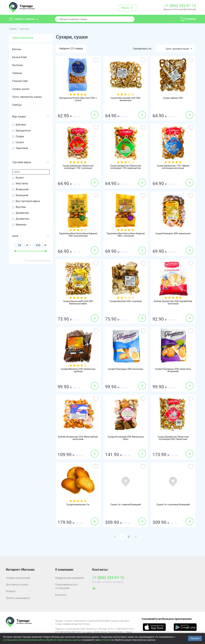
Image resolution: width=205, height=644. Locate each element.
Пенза (125, 8)
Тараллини (22, 148)
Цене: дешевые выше (177, 49)
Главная (14, 29)
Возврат (11, 591)
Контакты (61, 595)
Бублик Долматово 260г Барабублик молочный (173, 303)
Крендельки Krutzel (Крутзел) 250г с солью (78, 100)
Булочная (27, 29)
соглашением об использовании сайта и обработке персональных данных (42, 640)
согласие (106, 640)
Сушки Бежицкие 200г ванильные (173, 235)
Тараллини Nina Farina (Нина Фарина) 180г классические (78, 235)
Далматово (22, 213)
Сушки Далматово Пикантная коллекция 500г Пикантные (173, 439)
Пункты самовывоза (18, 598)
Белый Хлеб (19, 57)
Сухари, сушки (21, 89)
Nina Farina (22, 184)
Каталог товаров (24, 19)
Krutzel (20, 178)
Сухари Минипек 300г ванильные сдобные (78, 371)
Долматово (22, 219)
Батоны (17, 49)
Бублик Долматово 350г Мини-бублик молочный (78, 439)
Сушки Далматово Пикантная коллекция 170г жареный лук (126, 168)
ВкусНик (21, 207)
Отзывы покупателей (18, 578)
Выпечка (17, 65)
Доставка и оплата (17, 585)
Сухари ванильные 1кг (78, 505)
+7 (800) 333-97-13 (180, 6)
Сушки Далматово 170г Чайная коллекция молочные (173, 168)
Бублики (21, 125)
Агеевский (22, 189)
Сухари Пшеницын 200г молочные (126, 371)
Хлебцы (17, 105)
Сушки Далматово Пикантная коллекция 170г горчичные (78, 168)
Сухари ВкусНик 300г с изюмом (126, 302)
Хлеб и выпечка (23, 38)
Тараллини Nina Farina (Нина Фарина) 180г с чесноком (126, 235)
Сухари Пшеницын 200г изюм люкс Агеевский (173, 371)
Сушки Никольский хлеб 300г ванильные (126, 100)
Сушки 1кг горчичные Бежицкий (173, 505)
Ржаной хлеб (20, 81)
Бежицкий (22, 195)
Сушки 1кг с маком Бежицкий (126, 505)
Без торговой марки (28, 201)
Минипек (21, 225)
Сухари (20, 136)
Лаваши (17, 73)
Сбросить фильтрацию (38, 261)
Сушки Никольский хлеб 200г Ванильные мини (78, 303)
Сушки (20, 142)
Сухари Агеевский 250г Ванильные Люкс (126, 439)
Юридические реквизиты (69, 578)
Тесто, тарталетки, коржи (27, 97)
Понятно (195, 638)
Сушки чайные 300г (173, 98)
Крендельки (23, 131)
